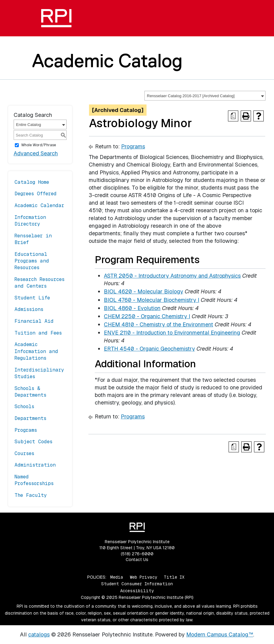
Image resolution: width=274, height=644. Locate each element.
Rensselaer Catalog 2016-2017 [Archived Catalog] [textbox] (191, 96)
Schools (24, 406)
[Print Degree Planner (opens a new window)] (233, 116)
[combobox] (205, 96)
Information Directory (30, 221)
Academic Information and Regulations (36, 351)
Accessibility (137, 591)
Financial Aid (34, 321)
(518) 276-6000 (137, 554)
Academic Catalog (107, 61)
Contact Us (137, 560)
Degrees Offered (36, 194)
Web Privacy (144, 577)
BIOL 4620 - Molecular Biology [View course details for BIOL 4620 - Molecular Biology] (144, 291)
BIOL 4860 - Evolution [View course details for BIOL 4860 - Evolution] (132, 308)
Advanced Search (36, 153)
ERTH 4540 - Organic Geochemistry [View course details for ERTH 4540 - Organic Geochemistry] (149, 349)
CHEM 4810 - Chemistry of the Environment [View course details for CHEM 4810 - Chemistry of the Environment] (158, 324)
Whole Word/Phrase (39, 145)
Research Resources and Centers (40, 283)
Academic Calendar (39, 205)
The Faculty (31, 495)
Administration (35, 465)
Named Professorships (34, 480)
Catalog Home (32, 182)
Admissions (29, 309)
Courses (24, 453)
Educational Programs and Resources (32, 261)
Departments (30, 418)
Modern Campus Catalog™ (220, 634)
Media (117, 577)
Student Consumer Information (137, 584)
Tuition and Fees (38, 333)
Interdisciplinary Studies (39, 373)
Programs (26, 430)
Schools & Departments (30, 392)
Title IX (174, 577)
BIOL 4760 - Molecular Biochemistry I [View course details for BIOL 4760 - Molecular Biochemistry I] (152, 300)
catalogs (39, 634)
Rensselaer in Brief (33, 239)
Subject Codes (33, 442)
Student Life (32, 298)
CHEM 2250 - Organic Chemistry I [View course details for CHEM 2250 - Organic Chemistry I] (147, 316)
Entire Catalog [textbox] (28, 125)
